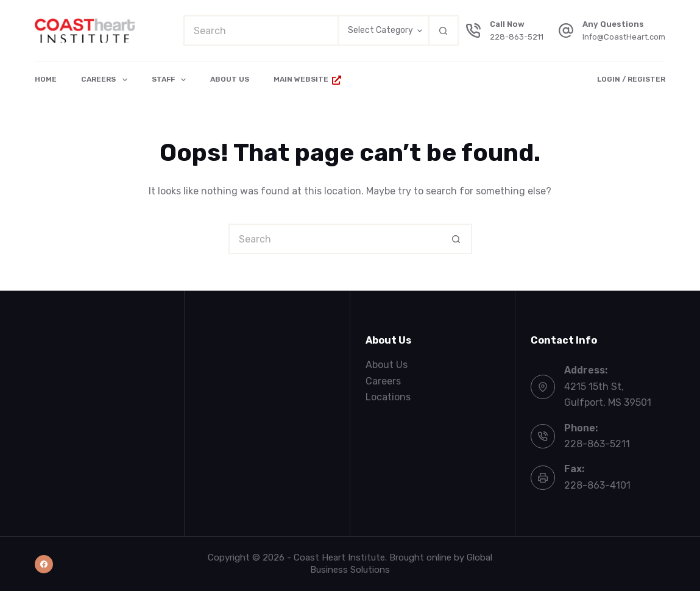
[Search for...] (260, 30)
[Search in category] (383, 30)
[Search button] (444, 30)
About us (230, 79)
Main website (307, 80)
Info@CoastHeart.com (624, 37)
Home (46, 79)
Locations (388, 397)
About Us (387, 365)
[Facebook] (44, 564)
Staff (171, 80)
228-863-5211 (517, 37)
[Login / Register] (631, 80)
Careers (106, 80)
